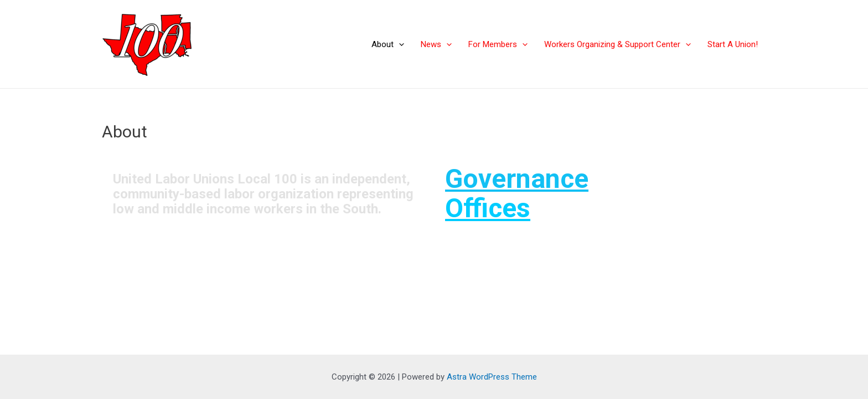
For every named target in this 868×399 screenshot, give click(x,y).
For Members (498, 44)
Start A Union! (733, 44)
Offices (488, 208)
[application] (399, 44)
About (388, 44)
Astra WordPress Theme (492, 377)
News (436, 44)
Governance (517, 179)
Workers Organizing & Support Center (618, 44)
